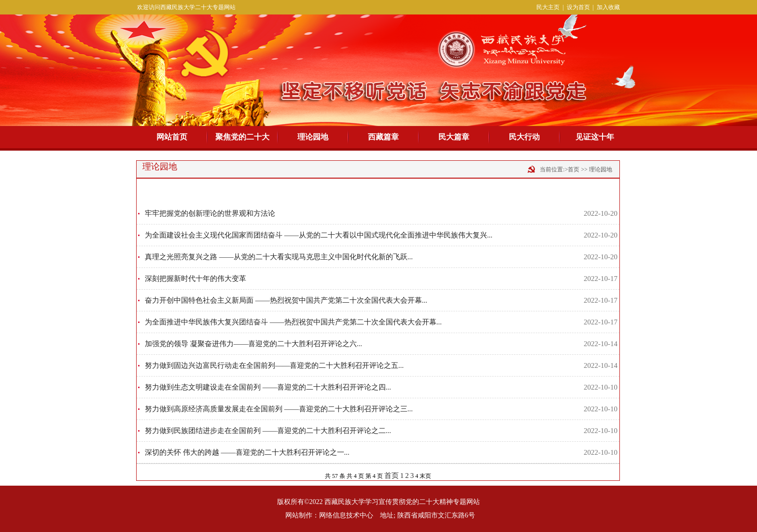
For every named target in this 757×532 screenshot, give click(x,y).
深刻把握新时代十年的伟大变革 (196, 279)
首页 (392, 476)
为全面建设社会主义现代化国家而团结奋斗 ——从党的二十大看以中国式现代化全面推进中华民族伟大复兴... (319, 235)
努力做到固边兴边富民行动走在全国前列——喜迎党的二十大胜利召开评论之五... (274, 365)
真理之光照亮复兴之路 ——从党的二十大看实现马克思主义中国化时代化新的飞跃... (279, 257)
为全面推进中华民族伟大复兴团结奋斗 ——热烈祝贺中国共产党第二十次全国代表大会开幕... (293, 322)
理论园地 (313, 137)
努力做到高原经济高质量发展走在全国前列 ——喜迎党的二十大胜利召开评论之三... (279, 409)
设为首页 (578, 7)
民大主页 (548, 7)
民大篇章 (454, 137)
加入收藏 (608, 7)
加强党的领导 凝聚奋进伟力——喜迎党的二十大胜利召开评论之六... (253, 344)
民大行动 (524, 137)
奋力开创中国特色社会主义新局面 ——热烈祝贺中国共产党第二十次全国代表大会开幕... (286, 300)
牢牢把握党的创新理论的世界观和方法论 (210, 213)
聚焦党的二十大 (242, 137)
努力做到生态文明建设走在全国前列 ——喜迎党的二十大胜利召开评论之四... (268, 387)
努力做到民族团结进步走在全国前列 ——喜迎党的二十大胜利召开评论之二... (268, 431)
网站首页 (172, 137)
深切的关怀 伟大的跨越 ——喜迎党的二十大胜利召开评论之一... (247, 452)
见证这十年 (595, 137)
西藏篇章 (383, 137)
